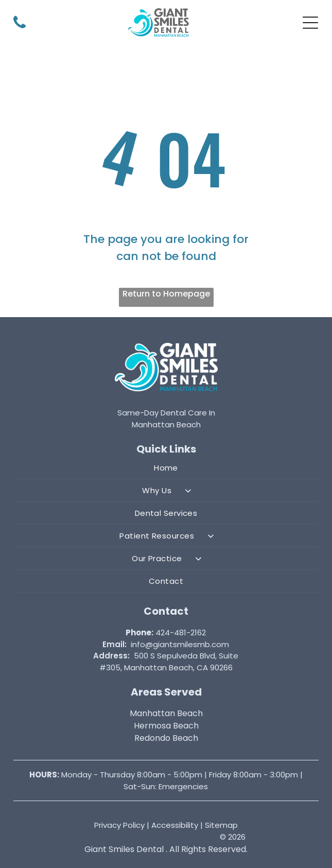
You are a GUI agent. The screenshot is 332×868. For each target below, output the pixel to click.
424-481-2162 (181, 632)
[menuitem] (166, 468)
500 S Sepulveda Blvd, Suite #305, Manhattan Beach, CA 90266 (169, 662)
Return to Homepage (166, 294)
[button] (310, 23)
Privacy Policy (119, 825)
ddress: (114, 656)
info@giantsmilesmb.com (180, 644)
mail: (117, 644)
